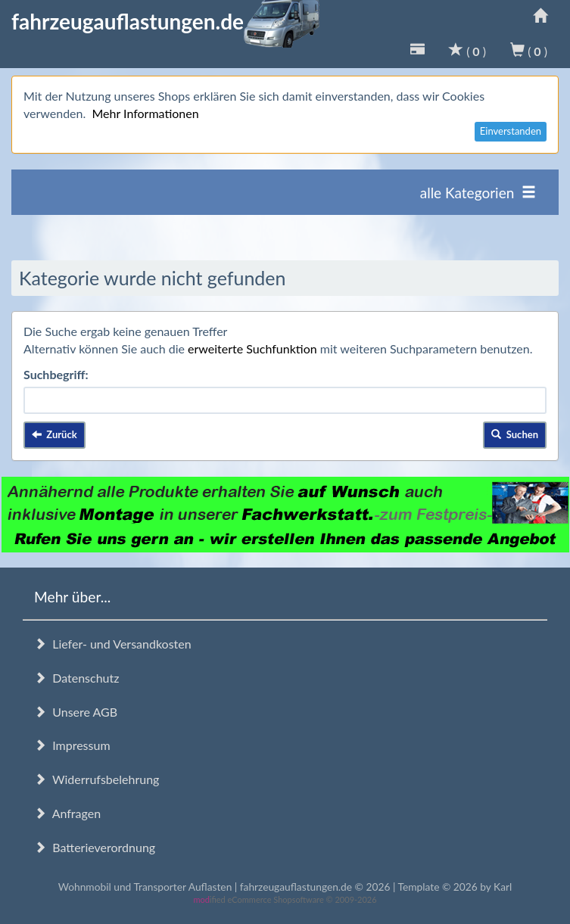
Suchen (515, 434)
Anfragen (67, 813)
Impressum (72, 745)
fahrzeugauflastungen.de (165, 21)
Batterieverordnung (95, 847)
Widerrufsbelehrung (97, 779)
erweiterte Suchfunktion (252, 348)
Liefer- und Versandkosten (113, 644)
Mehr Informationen (145, 113)
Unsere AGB (76, 712)
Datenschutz (76, 678)
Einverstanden (511, 131)
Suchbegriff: (56, 374)
